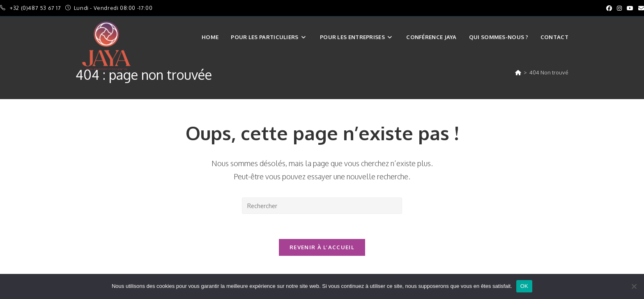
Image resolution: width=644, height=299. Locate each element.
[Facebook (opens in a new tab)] (609, 8)
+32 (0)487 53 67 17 (36, 8)
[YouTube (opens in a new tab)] (630, 8)
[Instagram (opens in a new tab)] (619, 8)
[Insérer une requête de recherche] (322, 206)
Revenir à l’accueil (322, 247)
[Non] (634, 286)
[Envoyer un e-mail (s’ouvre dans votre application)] (640, 8)
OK (524, 286)
